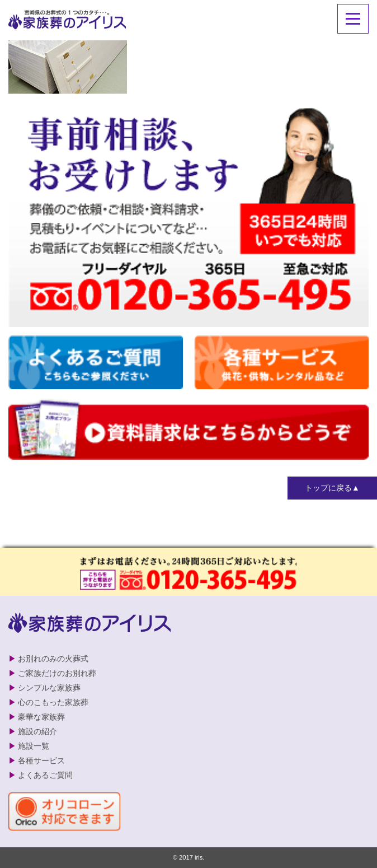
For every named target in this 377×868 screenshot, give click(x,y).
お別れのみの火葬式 (53, 659)
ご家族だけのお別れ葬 (57, 673)
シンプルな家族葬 (49, 688)
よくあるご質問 (45, 775)
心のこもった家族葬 (53, 702)
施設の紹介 (37, 731)
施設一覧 (34, 746)
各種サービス (41, 760)
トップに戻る (328, 488)
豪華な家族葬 (41, 717)
